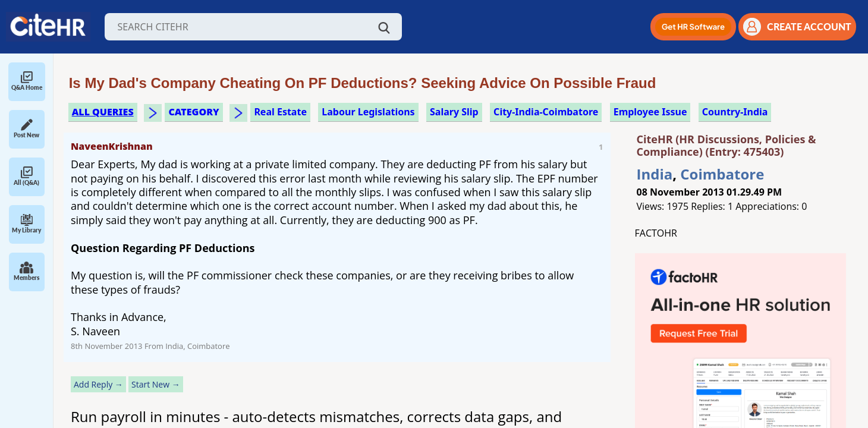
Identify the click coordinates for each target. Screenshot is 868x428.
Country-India (735, 112)
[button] (693, 27)
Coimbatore (722, 174)
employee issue (650, 112)
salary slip (454, 112)
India (655, 174)
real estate (280, 112)
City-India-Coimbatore (546, 112)
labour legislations (368, 112)
